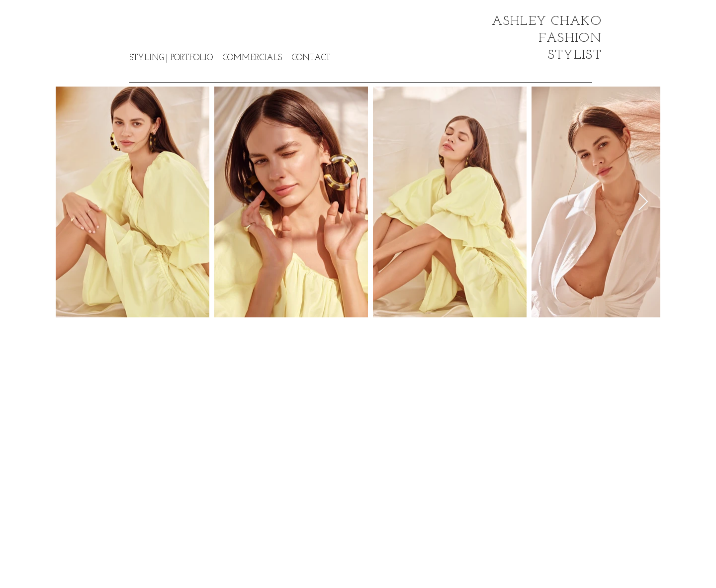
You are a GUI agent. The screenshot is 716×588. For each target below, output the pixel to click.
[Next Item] (643, 202)
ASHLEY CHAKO (547, 22)
